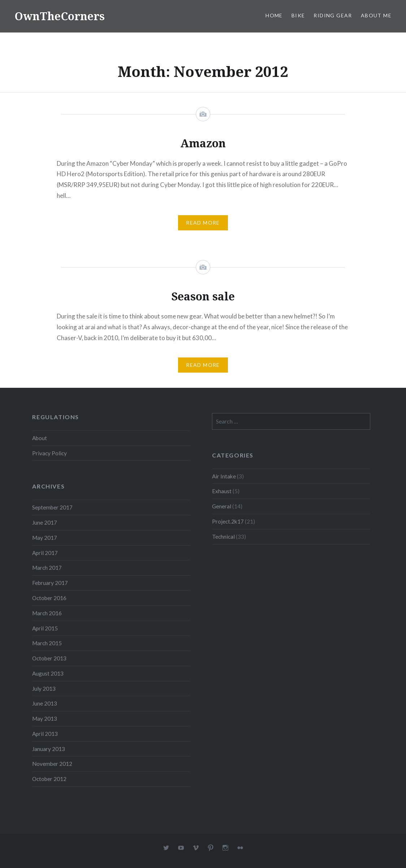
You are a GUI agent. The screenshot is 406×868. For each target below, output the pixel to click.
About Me (376, 15)
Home (274, 15)
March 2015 (47, 643)
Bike (298, 15)
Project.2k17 (228, 521)
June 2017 (45, 522)
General (222, 506)
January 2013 (49, 749)
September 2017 (52, 507)
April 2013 (45, 734)
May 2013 (45, 719)
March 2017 (47, 568)
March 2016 (47, 613)
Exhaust (222, 491)
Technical (223, 537)
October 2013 (49, 658)
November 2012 (52, 764)
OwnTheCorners (60, 16)
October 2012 (49, 779)
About (40, 438)
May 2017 (45, 538)
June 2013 (45, 703)
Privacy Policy (49, 453)
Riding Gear (333, 15)
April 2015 (45, 628)
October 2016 (49, 598)
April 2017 (45, 553)
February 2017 (50, 583)
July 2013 (44, 689)
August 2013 (48, 673)
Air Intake (224, 476)
